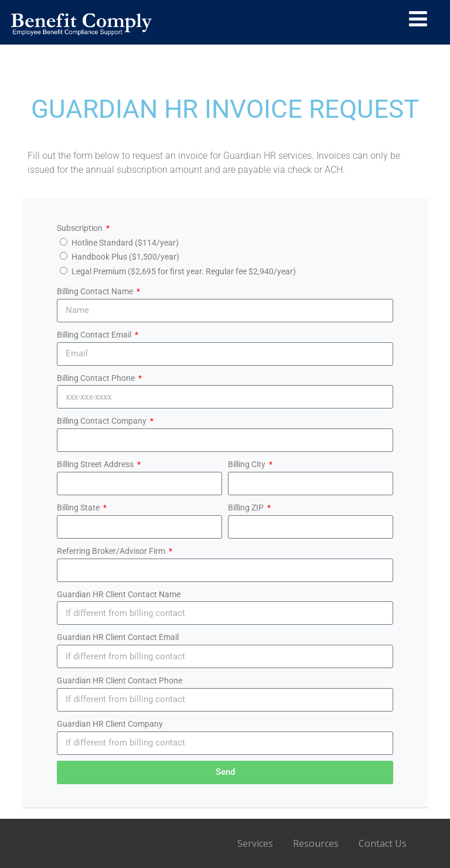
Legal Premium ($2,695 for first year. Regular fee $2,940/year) (184, 271)
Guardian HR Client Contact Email (118, 637)
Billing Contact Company (103, 421)
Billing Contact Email (95, 335)
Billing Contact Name (96, 291)
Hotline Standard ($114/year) (125, 243)
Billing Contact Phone (97, 378)
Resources (316, 843)
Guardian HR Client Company (110, 724)
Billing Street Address (96, 464)
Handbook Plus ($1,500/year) (125, 257)
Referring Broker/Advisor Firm (112, 551)
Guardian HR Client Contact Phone (120, 680)
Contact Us (383, 843)
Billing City (248, 464)
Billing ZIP (247, 508)
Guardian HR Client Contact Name (119, 594)
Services (255, 843)
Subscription (81, 228)
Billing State (79, 508)
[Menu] (418, 18)
